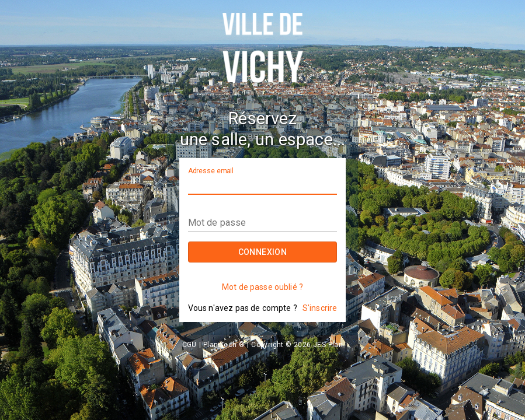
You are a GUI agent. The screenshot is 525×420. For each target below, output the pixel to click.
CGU (190, 345)
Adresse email (211, 171)
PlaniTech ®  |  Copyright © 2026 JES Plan (273, 345)
